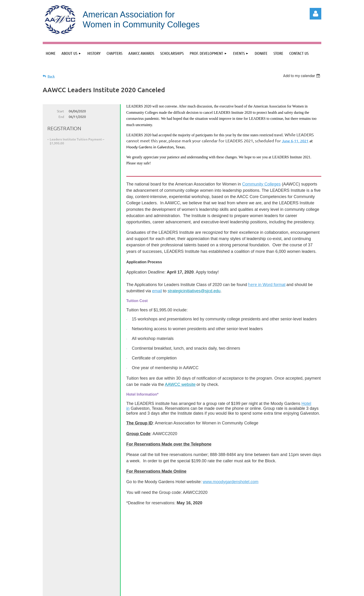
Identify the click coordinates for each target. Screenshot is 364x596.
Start (60, 111)
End (61, 117)
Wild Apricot (266, 590)
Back (51, 76)
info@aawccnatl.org (216, 548)
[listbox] (302, 76)
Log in (315, 14)
